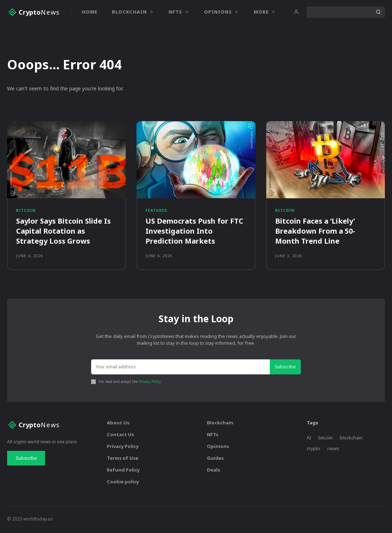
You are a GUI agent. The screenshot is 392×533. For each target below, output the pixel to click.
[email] (181, 369)
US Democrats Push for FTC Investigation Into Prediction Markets (194, 232)
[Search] (378, 12)
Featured (157, 211)
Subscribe (286, 369)
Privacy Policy (150, 383)
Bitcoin (26, 211)
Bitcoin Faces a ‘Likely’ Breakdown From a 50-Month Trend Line (315, 232)
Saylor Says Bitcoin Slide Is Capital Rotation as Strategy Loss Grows (63, 232)
